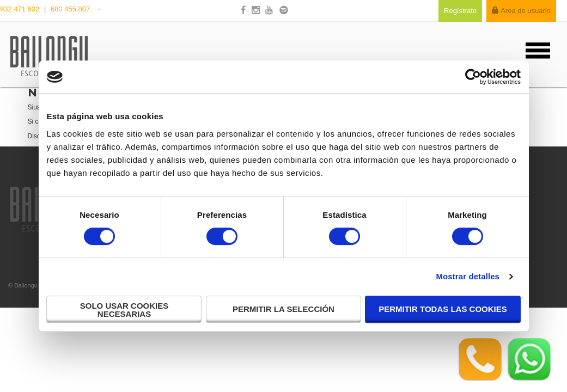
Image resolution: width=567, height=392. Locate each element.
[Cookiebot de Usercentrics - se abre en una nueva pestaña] (473, 77)
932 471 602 (21, 9)
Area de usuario (521, 11)
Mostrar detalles (468, 276)
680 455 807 (70, 9)
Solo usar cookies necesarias (124, 310)
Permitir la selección (283, 309)
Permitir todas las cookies (443, 309)
